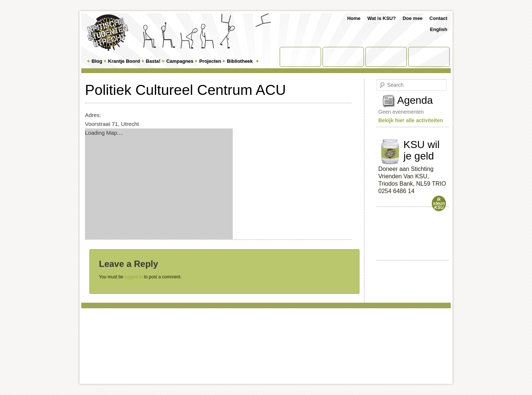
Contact (438, 18)
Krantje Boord (124, 61)
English (439, 29)
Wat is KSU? (381, 18)
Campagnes (180, 61)
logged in (134, 277)
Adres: (93, 115)
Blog (97, 61)
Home (354, 18)
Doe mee (413, 18)
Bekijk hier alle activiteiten (411, 120)
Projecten (210, 61)
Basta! (153, 61)
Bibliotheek (240, 61)
